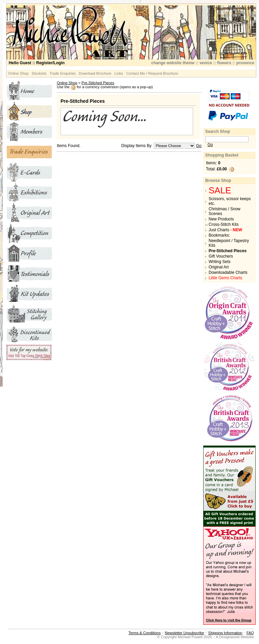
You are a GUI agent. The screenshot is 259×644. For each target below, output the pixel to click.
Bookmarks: (219, 235)
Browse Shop (218, 181)
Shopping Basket (222, 155)
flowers (224, 63)
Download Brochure (95, 73)
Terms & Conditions (145, 633)
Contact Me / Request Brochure (152, 73)
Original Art (219, 267)
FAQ (250, 633)
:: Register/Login (37, 63)
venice (206, 63)
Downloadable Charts (228, 272)
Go (199, 146)
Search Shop (218, 132)
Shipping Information (225, 633)
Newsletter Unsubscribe (184, 633)
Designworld (229, 637)
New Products (221, 219)
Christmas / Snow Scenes (225, 211)
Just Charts (225, 230)
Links (119, 73)
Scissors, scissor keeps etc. (230, 201)
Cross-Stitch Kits (224, 224)
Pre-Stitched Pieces (98, 83)
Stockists (39, 73)
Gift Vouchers (221, 256)
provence (245, 63)
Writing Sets (219, 262)
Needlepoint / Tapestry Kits (229, 243)
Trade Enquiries (63, 73)
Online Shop (18, 73)
